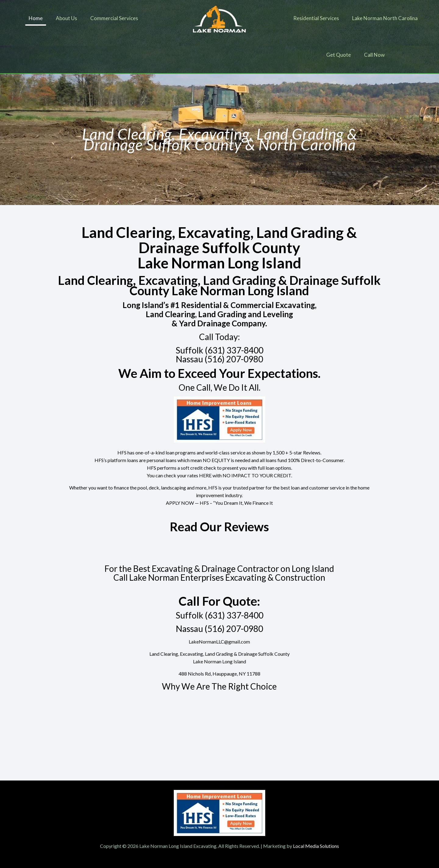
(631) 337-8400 (234, 350)
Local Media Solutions (316, 846)
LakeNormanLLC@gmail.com (219, 642)
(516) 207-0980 (234, 359)
